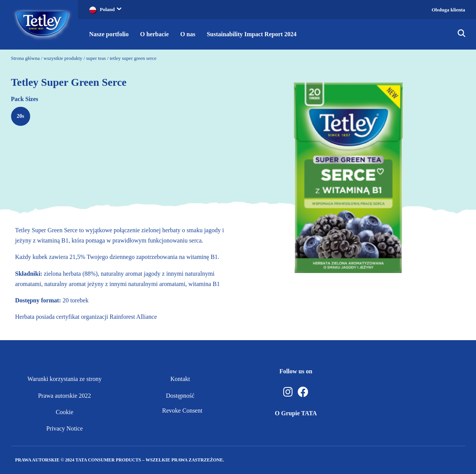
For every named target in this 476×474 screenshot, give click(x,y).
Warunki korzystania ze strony (65, 379)
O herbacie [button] (154, 34)
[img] (461, 34)
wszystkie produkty (63, 58)
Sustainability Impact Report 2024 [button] (252, 34)
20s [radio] (20, 116)
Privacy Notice (65, 428)
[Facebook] (303, 392)
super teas (96, 58)
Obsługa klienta (449, 10)
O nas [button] (188, 34)
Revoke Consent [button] (182, 411)
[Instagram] (288, 392)
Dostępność (180, 396)
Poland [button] (111, 9)
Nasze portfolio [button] (109, 34)
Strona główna (25, 58)
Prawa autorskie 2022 (65, 396)
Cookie (65, 412)
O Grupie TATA (296, 413)
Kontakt (180, 379)
